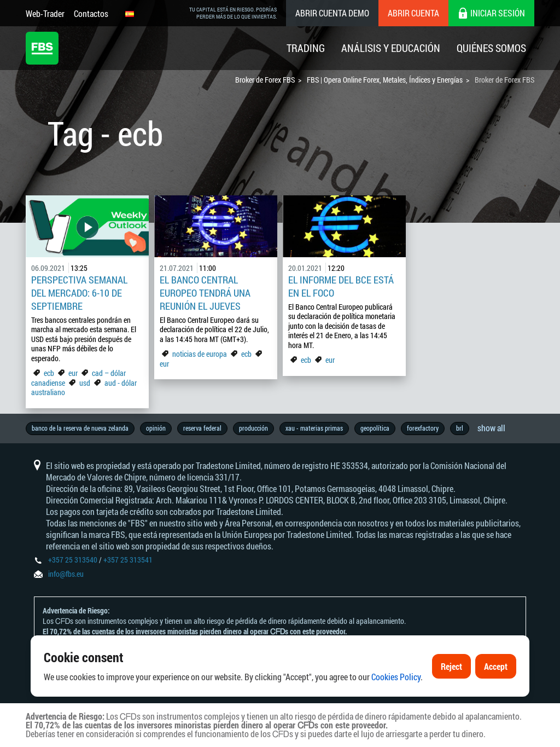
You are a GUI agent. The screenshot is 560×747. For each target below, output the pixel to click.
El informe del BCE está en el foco (341, 286)
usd (85, 383)
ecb (49, 373)
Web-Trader (45, 13)
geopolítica (375, 428)
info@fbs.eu (66, 574)
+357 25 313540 (73, 560)
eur (73, 373)
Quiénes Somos (491, 48)
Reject (451, 666)
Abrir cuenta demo (332, 13)
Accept (496, 666)
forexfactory (423, 428)
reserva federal (202, 428)
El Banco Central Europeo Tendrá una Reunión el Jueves (205, 293)
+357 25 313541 (128, 560)
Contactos (91, 13)
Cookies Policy (396, 677)
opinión (156, 428)
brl (460, 428)
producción (253, 428)
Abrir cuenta (413, 13)
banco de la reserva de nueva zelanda (80, 428)
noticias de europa (200, 354)
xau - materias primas (314, 428)
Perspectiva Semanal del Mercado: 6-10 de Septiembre (79, 293)
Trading (306, 48)
